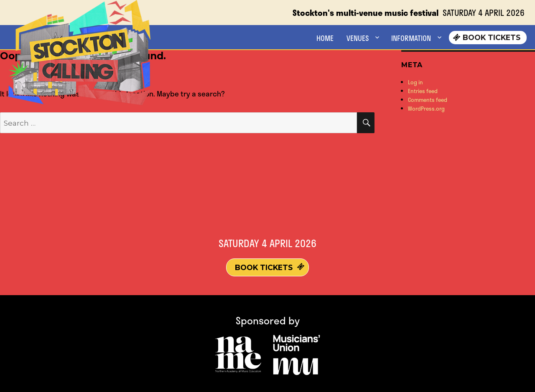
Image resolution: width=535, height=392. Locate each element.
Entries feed (423, 91)
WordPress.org (426, 109)
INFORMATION (411, 38)
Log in (415, 82)
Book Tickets (492, 37)
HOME (325, 38)
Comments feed (428, 100)
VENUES (358, 38)
